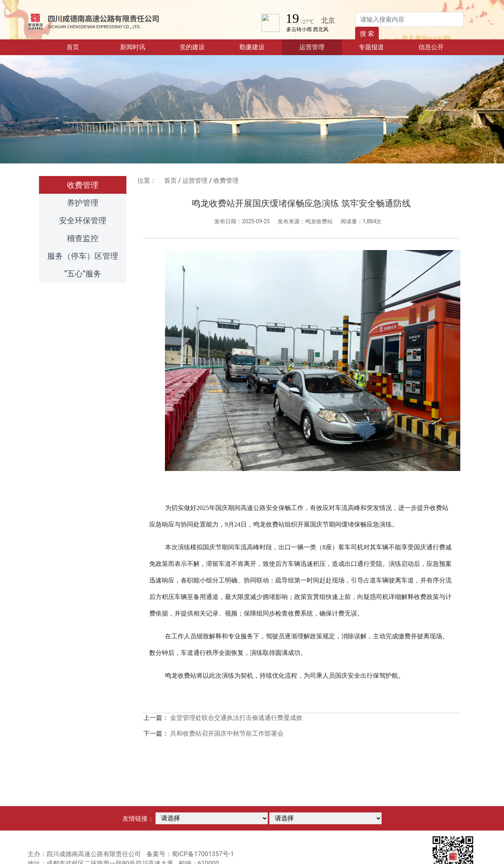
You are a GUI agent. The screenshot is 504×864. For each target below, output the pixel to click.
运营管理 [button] (312, 47)
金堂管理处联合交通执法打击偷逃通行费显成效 (236, 718)
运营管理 (195, 181)
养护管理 (83, 203)
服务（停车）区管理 (83, 256)
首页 (85, 46)
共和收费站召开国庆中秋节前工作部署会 (227, 733)
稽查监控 (83, 238)
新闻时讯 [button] (133, 47)
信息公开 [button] (431, 47)
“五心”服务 (83, 274)
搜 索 (367, 34)
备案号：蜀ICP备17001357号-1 (190, 854)
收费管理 (83, 185)
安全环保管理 (83, 221)
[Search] (409, 19)
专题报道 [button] (371, 47)
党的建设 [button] (192, 47)
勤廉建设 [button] (252, 47)
